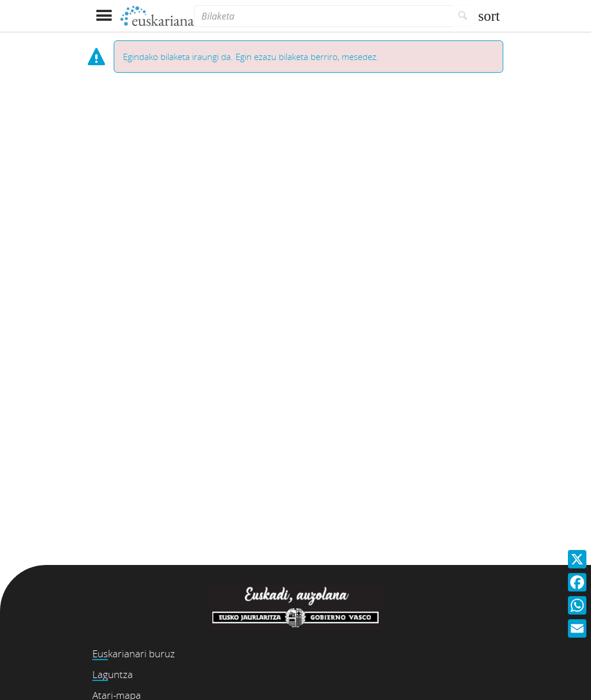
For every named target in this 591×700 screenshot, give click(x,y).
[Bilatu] (463, 16)
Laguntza (113, 674)
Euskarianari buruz (134, 654)
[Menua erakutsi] (104, 16)
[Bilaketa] (323, 16)
